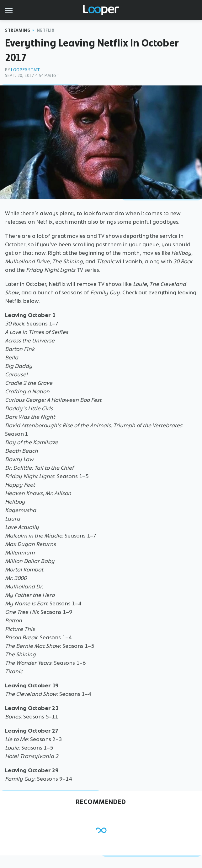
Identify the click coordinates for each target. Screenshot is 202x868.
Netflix (45, 30)
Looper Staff (25, 70)
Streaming (18, 30)
